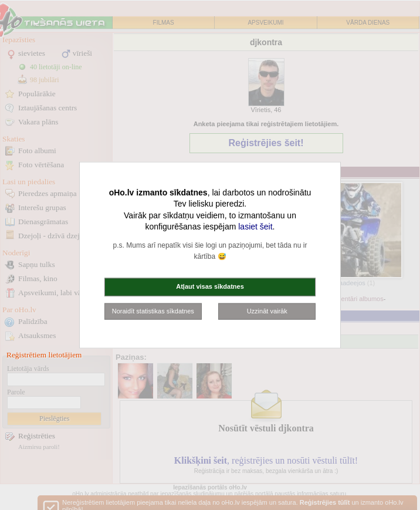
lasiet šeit (255, 227)
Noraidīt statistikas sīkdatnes (153, 310)
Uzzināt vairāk (267, 310)
